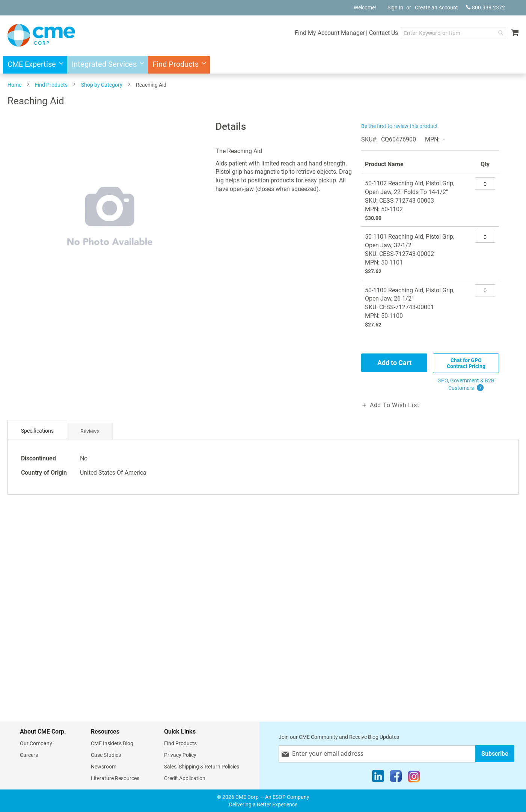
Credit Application (185, 778)
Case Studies (106, 755)
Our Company (36, 743)
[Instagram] (414, 778)
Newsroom (104, 767)
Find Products (51, 85)
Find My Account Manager (330, 33)
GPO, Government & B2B (466, 385)
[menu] (263, 65)
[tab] (37, 431)
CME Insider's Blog (112, 743)
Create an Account (436, 8)
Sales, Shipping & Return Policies (202, 767)
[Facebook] (396, 778)
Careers (29, 755)
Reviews (90, 431)
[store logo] (41, 35)
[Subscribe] (495, 754)
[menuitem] (33, 65)
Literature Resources (115, 778)
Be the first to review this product (399, 126)
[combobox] (453, 33)
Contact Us (384, 33)
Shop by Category (102, 85)
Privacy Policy (180, 755)
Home (14, 85)
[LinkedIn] (378, 778)
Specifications (37, 431)
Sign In (395, 8)
